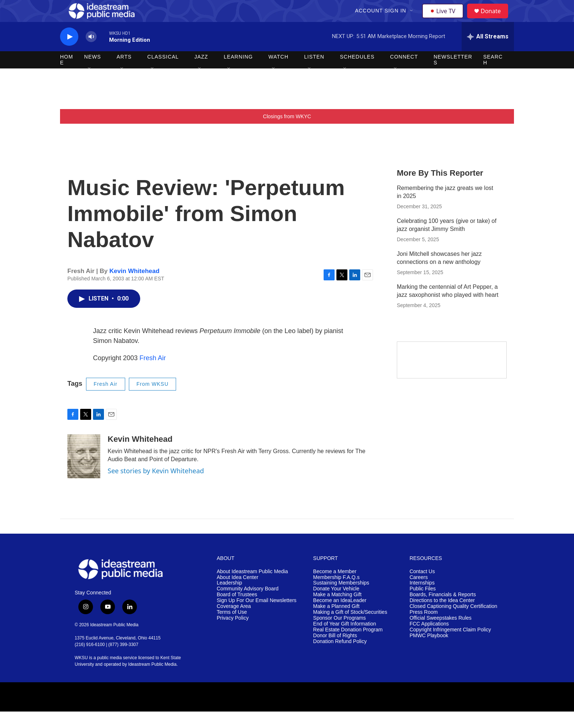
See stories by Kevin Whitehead (156, 487)
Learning (238, 73)
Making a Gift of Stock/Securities (350, 629)
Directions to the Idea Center (442, 617)
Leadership (229, 599)
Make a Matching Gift (337, 611)
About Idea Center (238, 594)
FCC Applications (429, 640)
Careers (419, 594)
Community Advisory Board (248, 605)
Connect (404, 73)
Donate (495, 19)
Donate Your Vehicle (336, 605)
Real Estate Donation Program (348, 646)
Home (67, 76)
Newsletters (453, 76)
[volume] (91, 53)
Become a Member (335, 588)
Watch (278, 73)
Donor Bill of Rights (335, 652)
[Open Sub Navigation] (413, 19)
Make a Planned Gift (336, 623)
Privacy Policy (233, 634)
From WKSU (153, 400)
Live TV (445, 19)
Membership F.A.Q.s (336, 594)
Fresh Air (153, 374)
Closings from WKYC (287, 133)
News (93, 73)
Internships (422, 599)
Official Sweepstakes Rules (441, 634)
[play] (69, 53)
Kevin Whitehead (135, 288)
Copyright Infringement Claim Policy (450, 646)
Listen (314, 73)
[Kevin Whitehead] (84, 473)
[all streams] (488, 53)
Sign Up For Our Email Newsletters (257, 617)
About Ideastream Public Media (252, 588)
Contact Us (422, 588)
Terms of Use (232, 629)
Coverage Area (234, 623)
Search (493, 76)
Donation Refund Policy (340, 658)
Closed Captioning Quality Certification (454, 623)
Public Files (423, 605)
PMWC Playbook (429, 652)
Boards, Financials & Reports (443, 611)
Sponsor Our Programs (339, 634)
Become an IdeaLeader (340, 617)
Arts (124, 73)
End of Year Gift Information (344, 640)
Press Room (424, 629)
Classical (163, 73)
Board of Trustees (237, 611)
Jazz (201, 73)
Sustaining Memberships (341, 599)
